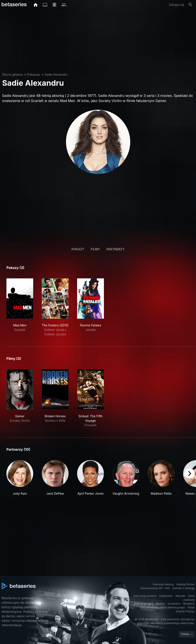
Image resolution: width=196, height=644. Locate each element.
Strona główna (12, 74)
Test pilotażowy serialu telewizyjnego (162, 607)
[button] (20, 478)
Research (189, 604)
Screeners (174, 604)
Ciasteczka (166, 596)
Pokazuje (33, 74)
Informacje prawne (145, 596)
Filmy (95, 249)
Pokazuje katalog (163, 584)
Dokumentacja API (151, 588)
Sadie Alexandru (56, 74)
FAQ (167, 588)
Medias (160, 604)
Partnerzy (116, 249)
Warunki (180, 596)
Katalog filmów (186, 584)
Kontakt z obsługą (183, 588)
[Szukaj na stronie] (190, 5)
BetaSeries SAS (144, 604)
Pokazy (78, 249)
